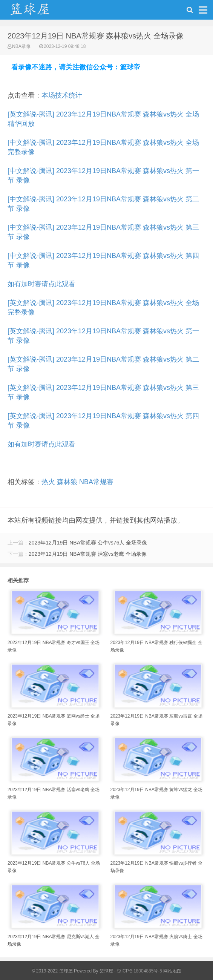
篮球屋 (106, 971)
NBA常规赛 (96, 482)
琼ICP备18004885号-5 (139, 971)
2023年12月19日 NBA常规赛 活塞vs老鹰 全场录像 (88, 554)
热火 (48, 482)
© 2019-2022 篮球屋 (52, 971)
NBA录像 (21, 46)
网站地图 (172, 971)
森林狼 (67, 482)
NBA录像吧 (38, 12)
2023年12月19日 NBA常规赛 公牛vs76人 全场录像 (88, 543)
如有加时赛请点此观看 (41, 284)
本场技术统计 (62, 95)
